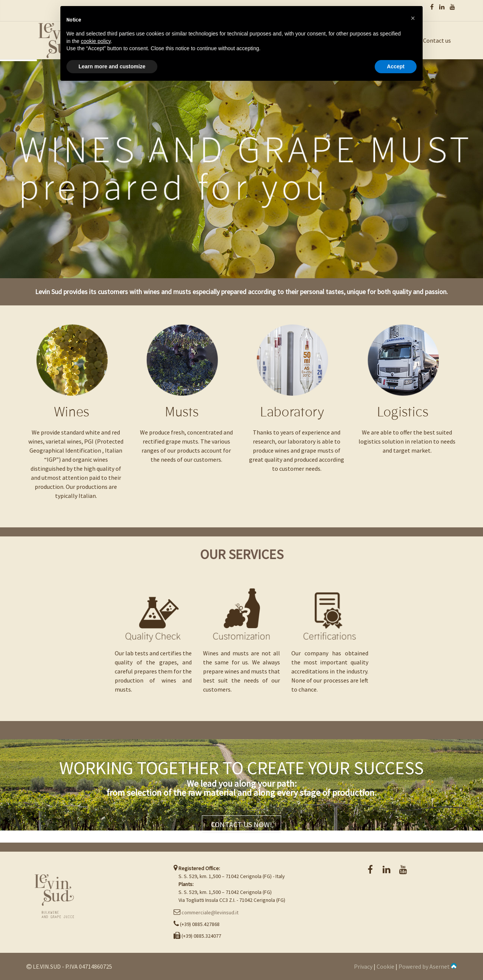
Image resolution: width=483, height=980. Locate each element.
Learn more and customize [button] (112, 66)
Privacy (363, 966)
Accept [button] (396, 66)
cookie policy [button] (96, 41)
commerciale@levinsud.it (210, 912)
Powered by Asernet (428, 966)
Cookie (385, 966)
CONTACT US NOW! (241, 824)
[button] (413, 18)
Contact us (437, 40)
